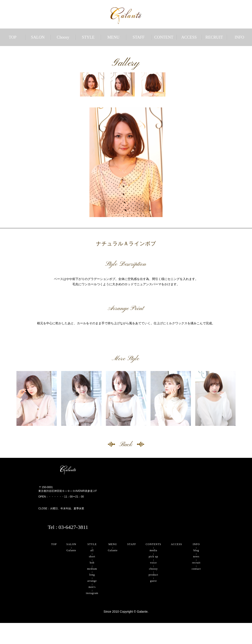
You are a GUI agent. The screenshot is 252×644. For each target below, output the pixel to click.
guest (153, 581)
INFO (240, 37)
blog (196, 550)
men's (92, 587)
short (92, 557)
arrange (92, 581)
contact (196, 569)
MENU (113, 37)
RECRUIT (214, 37)
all (92, 550)
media (153, 550)
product (153, 575)
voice (154, 563)
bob (92, 563)
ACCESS (189, 37)
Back (126, 444)
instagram (92, 593)
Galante (71, 550)
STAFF (139, 37)
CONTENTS (154, 544)
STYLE (88, 37)
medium (92, 569)
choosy (153, 569)
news (196, 557)
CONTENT (164, 37)
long (92, 575)
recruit (196, 563)
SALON (38, 37)
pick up (154, 557)
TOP (13, 37)
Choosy (63, 37)
